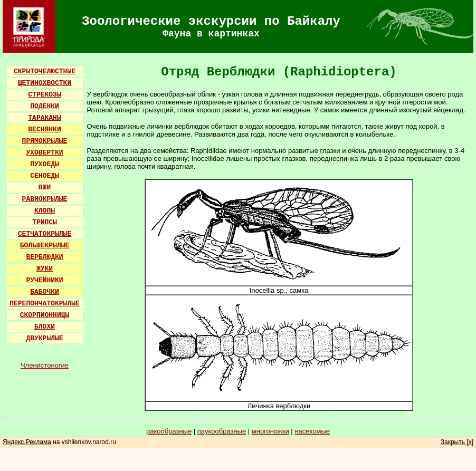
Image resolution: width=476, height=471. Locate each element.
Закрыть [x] (457, 442)
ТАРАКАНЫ (44, 118)
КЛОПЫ (45, 211)
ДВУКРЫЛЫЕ (44, 338)
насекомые (312, 431)
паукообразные (222, 431)
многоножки (270, 431)
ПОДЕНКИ (45, 106)
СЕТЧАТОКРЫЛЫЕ (45, 234)
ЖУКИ (45, 269)
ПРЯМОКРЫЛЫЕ (45, 141)
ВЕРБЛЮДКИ (44, 257)
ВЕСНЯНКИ (44, 129)
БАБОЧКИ (45, 292)
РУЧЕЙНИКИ (44, 280)
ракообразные (169, 431)
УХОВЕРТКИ (44, 153)
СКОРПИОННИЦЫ (45, 315)
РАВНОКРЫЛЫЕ (45, 199)
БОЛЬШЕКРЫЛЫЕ (45, 246)
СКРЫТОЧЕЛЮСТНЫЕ (45, 71)
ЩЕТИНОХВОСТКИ (45, 83)
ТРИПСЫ (45, 222)
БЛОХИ (45, 327)
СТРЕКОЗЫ (44, 95)
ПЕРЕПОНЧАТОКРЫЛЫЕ (45, 304)
